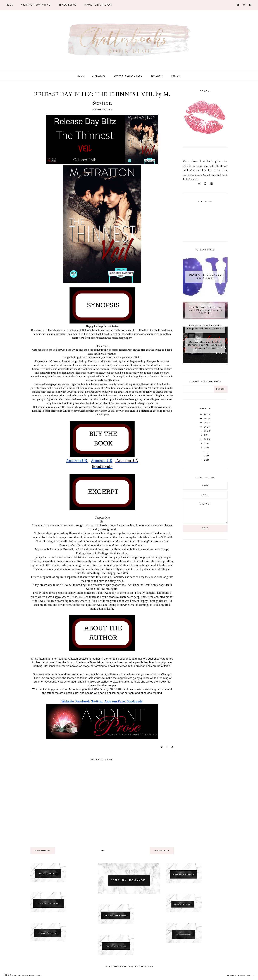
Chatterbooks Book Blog (26, 975)
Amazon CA (127, 461)
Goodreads (102, 466)
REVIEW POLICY (67, 5)
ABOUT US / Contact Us (36, 5)
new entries (43, 851)
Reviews (156, 76)
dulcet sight (246, 975)
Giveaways (99, 76)
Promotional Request (98, 5)
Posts (175, 76)
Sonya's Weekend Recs (128, 76)
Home (10, 5)
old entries (162, 851)
